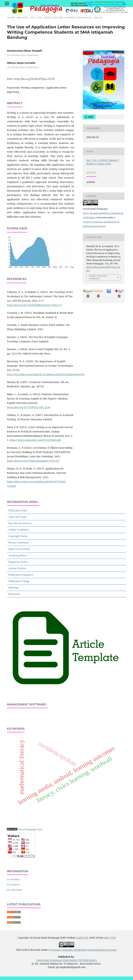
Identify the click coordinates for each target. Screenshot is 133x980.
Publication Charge (19, 581)
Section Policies (17, 568)
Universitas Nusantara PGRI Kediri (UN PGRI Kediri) (67, 960)
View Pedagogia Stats (30, 829)
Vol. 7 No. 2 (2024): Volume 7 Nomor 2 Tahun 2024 (61, 17)
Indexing (13, 588)
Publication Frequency (21, 575)
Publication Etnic (18, 510)
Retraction (14, 594)
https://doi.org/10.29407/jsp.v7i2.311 (34, 79)
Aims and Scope (17, 517)
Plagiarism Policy (18, 562)
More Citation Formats (98, 277)
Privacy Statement (18, 542)
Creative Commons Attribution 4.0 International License (84, 950)
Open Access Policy (19, 549)
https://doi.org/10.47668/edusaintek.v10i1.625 (33, 461)
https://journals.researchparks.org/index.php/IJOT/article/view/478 (46, 374)
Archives (23, 17)
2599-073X (82, 938)
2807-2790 (110, 938)
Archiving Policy (18, 555)
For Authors (13, 885)
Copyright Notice (18, 536)
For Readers (13, 879)
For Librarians (15, 890)
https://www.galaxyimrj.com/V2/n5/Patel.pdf (35, 440)
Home (11, 17)
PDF (90, 117)
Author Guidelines (19, 530)
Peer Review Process (20, 523)
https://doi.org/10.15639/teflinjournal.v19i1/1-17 (34, 305)
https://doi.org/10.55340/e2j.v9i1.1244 (29, 407)
